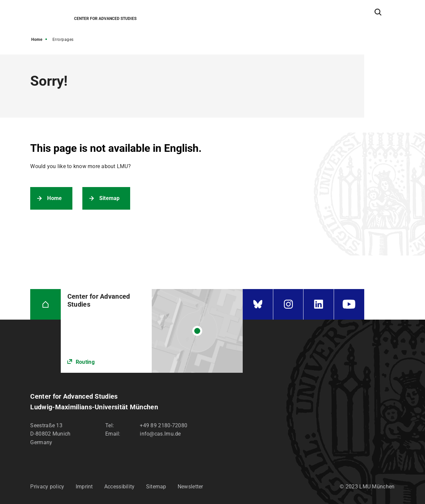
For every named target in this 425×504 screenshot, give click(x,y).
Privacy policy (47, 487)
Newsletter (190, 487)
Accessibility (120, 487)
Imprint (84, 487)
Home (37, 40)
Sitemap (110, 198)
